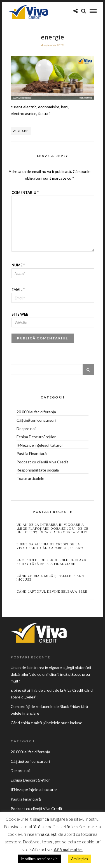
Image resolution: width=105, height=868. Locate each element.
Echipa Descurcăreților (36, 437)
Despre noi (26, 429)
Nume (18, 265)
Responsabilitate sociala (38, 470)
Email (18, 290)
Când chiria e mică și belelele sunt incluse (51, 578)
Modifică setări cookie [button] (39, 859)
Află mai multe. (68, 850)
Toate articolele (30, 478)
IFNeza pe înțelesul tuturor (40, 445)
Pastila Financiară (32, 453)
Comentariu (25, 193)
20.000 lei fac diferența (36, 412)
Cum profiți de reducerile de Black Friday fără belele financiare (52, 562)
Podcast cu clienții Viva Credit (42, 462)
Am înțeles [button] (80, 859)
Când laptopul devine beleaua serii (52, 592)
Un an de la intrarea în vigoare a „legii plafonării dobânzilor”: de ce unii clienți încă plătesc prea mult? (53, 529)
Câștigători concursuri (36, 420)
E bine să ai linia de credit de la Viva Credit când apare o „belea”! (50, 546)
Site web (20, 314)
